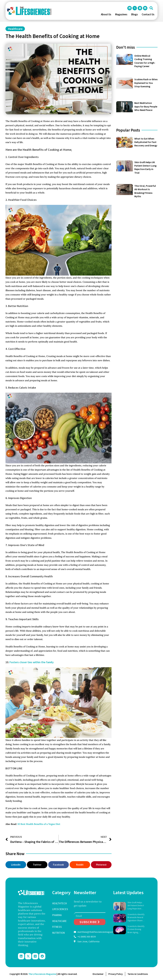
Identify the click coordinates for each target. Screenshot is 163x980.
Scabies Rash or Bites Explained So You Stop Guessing (146, 83)
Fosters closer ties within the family (32, 662)
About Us (106, 14)
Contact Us (148, 14)
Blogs (135, 14)
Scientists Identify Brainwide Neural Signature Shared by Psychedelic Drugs (136, 918)
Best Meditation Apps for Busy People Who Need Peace (146, 106)
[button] (151, 8)
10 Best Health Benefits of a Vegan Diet (39, 824)
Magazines (121, 14)
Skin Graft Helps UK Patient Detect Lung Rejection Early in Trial (136, 906)
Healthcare (15, 29)
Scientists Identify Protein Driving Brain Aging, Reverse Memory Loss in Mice (136, 929)
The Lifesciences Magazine (42, 974)
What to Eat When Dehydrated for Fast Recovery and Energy (146, 142)
